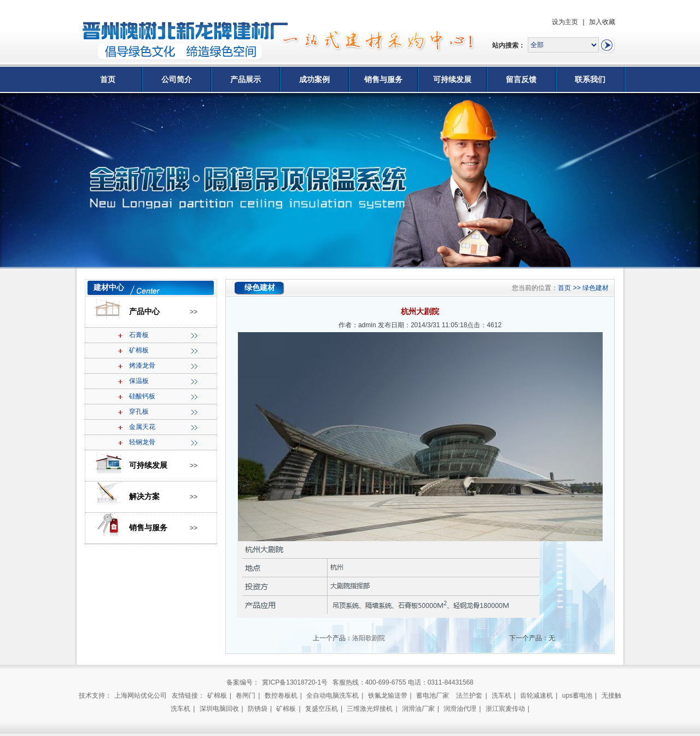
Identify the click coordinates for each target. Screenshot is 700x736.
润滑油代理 (460, 709)
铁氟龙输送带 (388, 696)
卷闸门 (246, 696)
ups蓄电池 (577, 696)
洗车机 (501, 696)
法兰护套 (469, 696)
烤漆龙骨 (142, 366)
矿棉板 (139, 350)
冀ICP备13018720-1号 (295, 682)
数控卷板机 (281, 696)
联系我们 (590, 79)
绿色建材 (596, 288)
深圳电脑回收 (219, 709)
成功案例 (314, 79)
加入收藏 (602, 22)
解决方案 (144, 497)
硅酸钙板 (142, 396)
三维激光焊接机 (370, 709)
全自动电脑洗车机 (332, 696)
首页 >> (570, 288)
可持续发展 (452, 79)
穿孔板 (139, 412)
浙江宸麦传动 (505, 709)
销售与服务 (383, 79)
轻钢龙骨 (142, 442)
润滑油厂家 (418, 709)
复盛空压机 (322, 709)
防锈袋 (258, 709)
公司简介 (177, 79)
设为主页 (565, 22)
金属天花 (142, 427)
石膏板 (139, 335)
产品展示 (246, 79)
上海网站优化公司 (141, 696)
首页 (108, 79)
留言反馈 (521, 79)
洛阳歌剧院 (369, 638)
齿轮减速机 (536, 696)
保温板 (139, 381)
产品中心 (144, 312)
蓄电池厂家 (433, 696)
